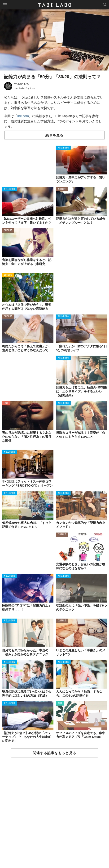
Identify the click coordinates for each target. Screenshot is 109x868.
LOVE (6, 403)
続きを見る (54, 135)
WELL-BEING (63, 148)
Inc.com (23, 116)
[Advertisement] (54, 813)
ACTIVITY (8, 275)
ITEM (60, 704)
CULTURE (62, 189)
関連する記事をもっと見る (54, 753)
